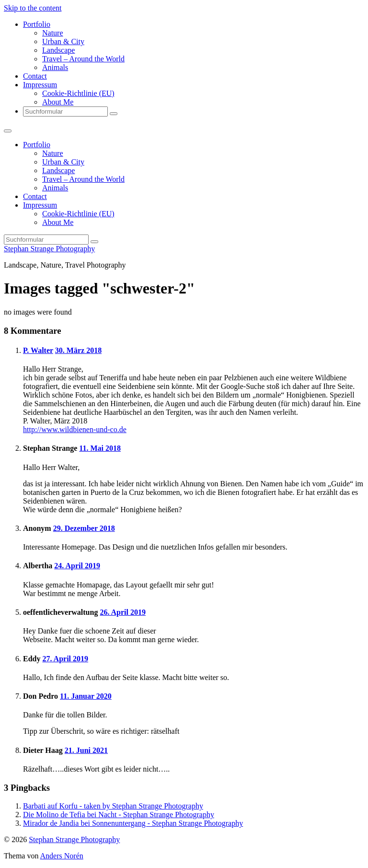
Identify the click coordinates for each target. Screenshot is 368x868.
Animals (55, 67)
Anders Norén (62, 856)
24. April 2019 (77, 566)
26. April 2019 (123, 612)
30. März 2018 (78, 350)
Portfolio (37, 24)
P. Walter (38, 350)
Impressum (40, 85)
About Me (58, 102)
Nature (53, 33)
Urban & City (63, 41)
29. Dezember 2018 (84, 528)
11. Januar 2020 (86, 696)
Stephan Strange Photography (49, 249)
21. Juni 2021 (86, 750)
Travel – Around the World (83, 59)
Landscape (58, 50)
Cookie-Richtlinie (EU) (78, 93)
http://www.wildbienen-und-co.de (75, 429)
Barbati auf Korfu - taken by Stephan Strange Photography (113, 806)
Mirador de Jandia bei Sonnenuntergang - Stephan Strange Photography (133, 823)
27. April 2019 (65, 659)
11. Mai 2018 (100, 448)
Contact (35, 76)
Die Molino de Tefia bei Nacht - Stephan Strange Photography (119, 815)
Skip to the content (33, 8)
